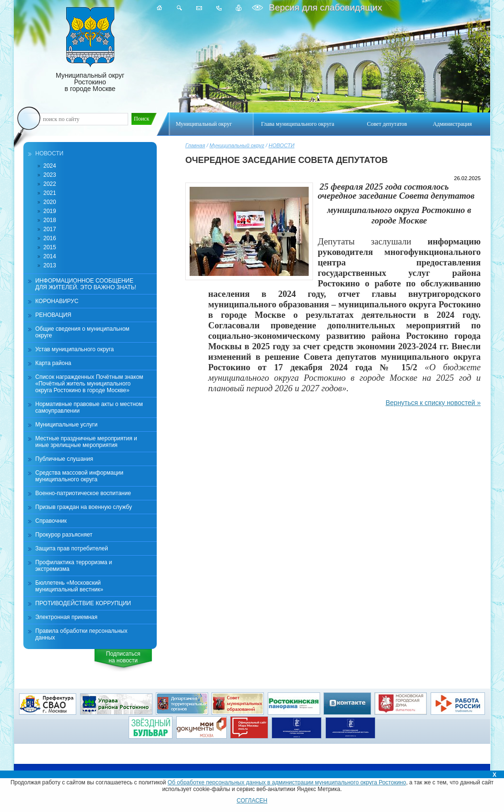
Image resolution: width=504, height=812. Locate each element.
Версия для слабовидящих (324, 7)
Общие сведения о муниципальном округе (82, 332)
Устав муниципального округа (75, 349)
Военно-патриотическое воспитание (83, 493)
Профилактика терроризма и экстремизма (74, 566)
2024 (50, 166)
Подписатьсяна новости (123, 657)
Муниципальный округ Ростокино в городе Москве (90, 50)
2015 (50, 247)
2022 (50, 184)
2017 (50, 229)
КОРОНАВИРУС (57, 301)
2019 (50, 211)
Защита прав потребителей (72, 548)
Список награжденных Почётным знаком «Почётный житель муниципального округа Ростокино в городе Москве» (89, 384)
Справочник (51, 521)
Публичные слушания (64, 459)
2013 (50, 265)
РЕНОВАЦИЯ (53, 315)
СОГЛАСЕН (252, 801)
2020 (50, 202)
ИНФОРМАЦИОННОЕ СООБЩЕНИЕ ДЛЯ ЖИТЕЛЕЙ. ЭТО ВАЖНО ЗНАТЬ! (86, 284)
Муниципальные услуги (66, 425)
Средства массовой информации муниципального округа (79, 476)
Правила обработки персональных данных (81, 634)
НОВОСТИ (282, 145)
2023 (50, 175)
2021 (50, 193)
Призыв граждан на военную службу (84, 507)
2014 (50, 256)
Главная (195, 145)
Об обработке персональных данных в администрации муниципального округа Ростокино (287, 782)
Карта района (53, 363)
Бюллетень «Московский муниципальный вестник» (69, 586)
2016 (50, 238)
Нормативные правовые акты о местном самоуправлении (89, 407)
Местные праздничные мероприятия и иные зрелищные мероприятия (86, 442)
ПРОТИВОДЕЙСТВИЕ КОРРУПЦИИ (83, 603)
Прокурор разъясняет (64, 535)
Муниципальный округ (237, 145)
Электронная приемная (66, 617)
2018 (50, 220)
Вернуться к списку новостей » (433, 403)
